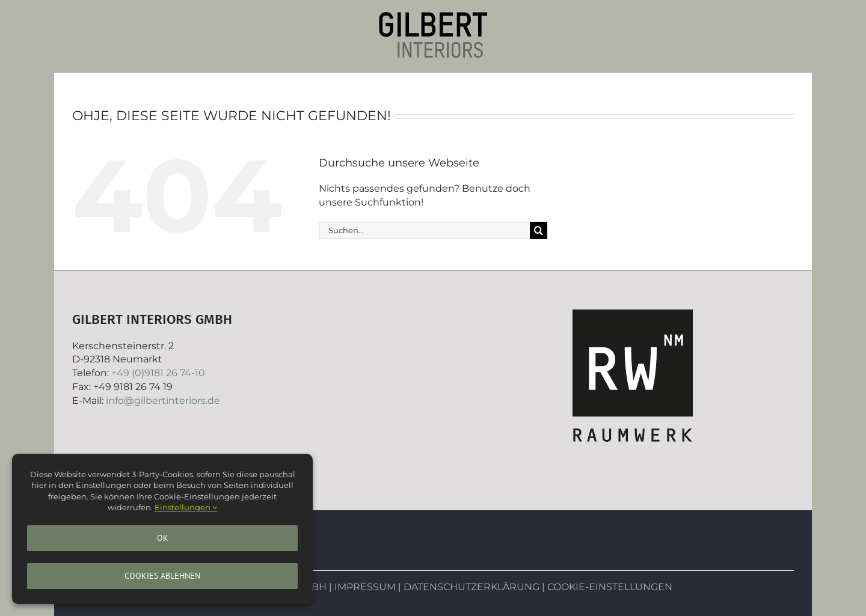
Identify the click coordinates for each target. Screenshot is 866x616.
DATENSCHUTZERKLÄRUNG (471, 587)
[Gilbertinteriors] (433, 17)
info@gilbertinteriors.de (163, 401)
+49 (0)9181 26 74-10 (158, 373)
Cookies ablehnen (162, 576)
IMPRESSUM (365, 587)
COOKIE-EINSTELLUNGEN (610, 587)
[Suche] (539, 230)
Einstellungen (186, 507)
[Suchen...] (424, 230)
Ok (163, 538)
